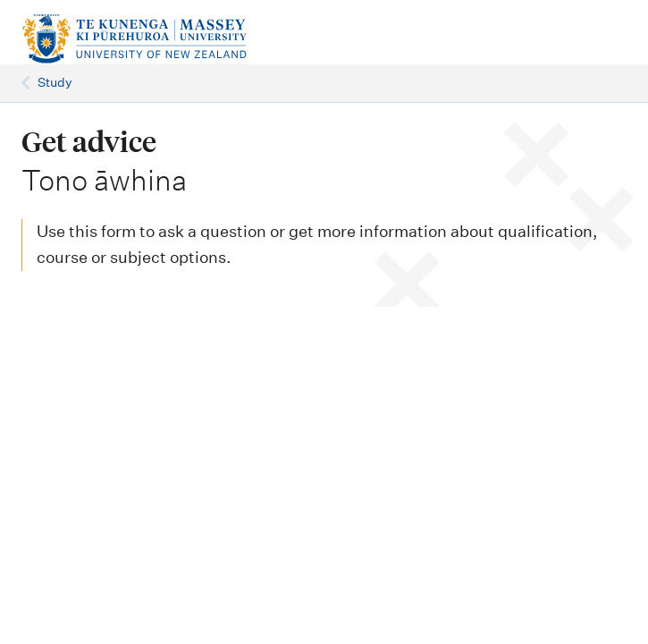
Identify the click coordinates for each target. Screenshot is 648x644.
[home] (212, 39)
